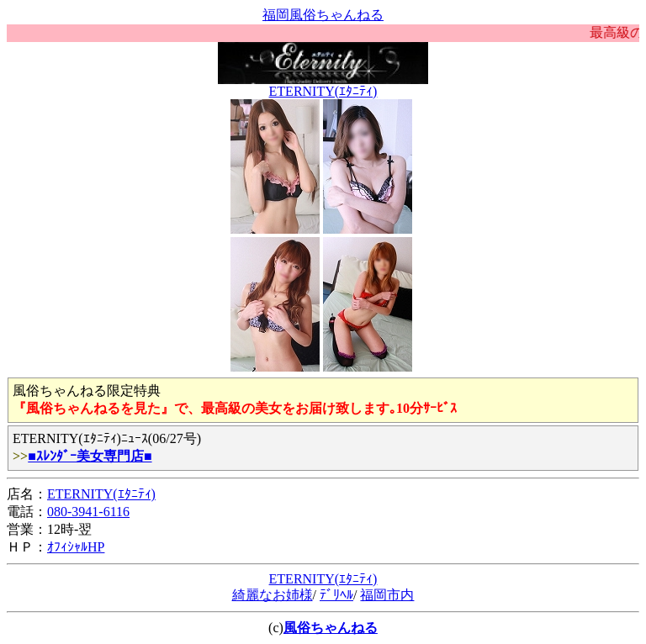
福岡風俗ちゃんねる (323, 15)
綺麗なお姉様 (273, 595)
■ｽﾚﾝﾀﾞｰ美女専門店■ (90, 456)
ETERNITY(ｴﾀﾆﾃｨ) (323, 91)
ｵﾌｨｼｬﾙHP (76, 547)
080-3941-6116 (88, 512)
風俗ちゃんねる (331, 628)
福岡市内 (387, 595)
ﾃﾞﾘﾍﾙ (336, 595)
